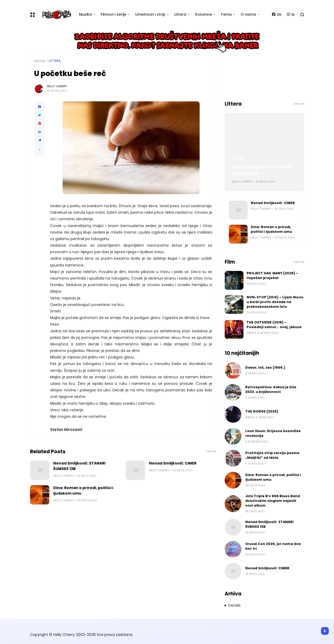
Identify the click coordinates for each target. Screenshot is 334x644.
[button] (40, 150)
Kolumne (204, 14)
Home (40, 61)
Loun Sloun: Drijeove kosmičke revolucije (273, 433)
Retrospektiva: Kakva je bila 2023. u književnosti (271, 389)
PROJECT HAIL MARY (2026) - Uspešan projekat (272, 275)
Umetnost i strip (150, 14)
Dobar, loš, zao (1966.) (265, 367)
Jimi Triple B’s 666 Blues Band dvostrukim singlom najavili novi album (273, 501)
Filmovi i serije (114, 14)
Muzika (85, 14)
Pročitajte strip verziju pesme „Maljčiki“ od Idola (272, 455)
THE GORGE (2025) (262, 411)
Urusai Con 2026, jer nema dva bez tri (273, 546)
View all (211, 451)
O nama (248, 14)
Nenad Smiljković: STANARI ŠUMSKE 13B (79, 466)
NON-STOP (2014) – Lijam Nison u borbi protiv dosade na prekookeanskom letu (275, 302)
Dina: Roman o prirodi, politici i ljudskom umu (83, 491)
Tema (226, 14)
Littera (180, 14)
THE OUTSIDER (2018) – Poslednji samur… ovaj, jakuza (274, 325)
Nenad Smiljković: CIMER (173, 463)
